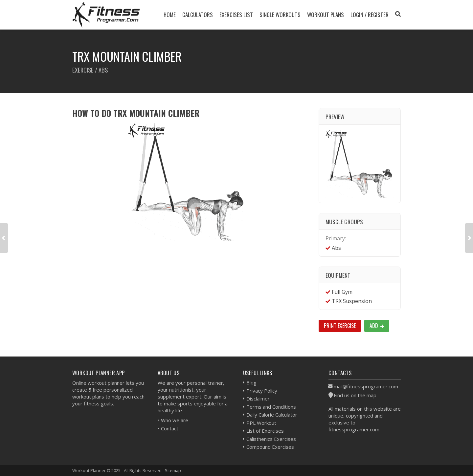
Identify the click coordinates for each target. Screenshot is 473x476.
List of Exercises (265, 431)
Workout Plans (326, 15)
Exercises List (236, 15)
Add (377, 326)
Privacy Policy (262, 391)
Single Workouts (280, 15)
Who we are (175, 420)
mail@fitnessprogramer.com (366, 386)
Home (170, 15)
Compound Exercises (270, 447)
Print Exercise (340, 326)
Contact (170, 428)
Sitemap (173, 470)
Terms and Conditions (271, 407)
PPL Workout (261, 423)
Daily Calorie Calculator (272, 415)
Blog (251, 382)
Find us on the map (355, 395)
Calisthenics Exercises (271, 439)
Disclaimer (258, 399)
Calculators (198, 15)
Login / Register (370, 15)
